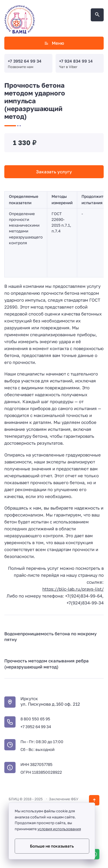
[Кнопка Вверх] (94, 800)
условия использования (59, 829)
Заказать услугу (54, 172)
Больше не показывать (52, 846)
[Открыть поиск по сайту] (97, 15)
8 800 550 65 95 (35, 719)
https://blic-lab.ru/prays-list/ (73, 589)
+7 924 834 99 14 (76, 61)
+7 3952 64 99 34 (25, 61)
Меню (54, 43)
